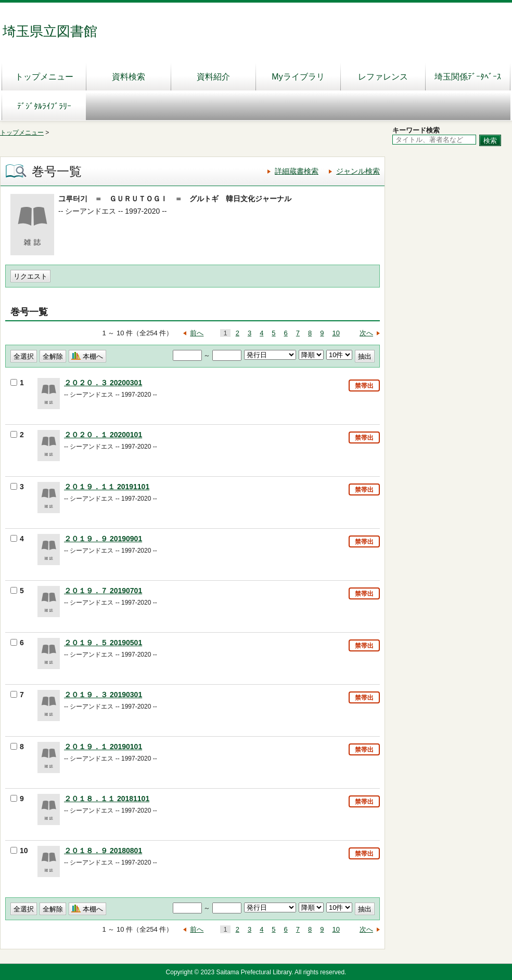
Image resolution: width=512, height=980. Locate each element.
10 (336, 333)
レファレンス (383, 77)
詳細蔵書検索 (297, 171)
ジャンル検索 (358, 171)
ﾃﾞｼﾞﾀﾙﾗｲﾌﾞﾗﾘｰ (44, 106)
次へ (366, 333)
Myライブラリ (298, 77)
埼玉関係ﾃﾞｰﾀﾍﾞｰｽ (468, 77)
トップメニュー (44, 77)
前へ (197, 333)
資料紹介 (213, 77)
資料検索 (129, 77)
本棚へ (93, 356)
